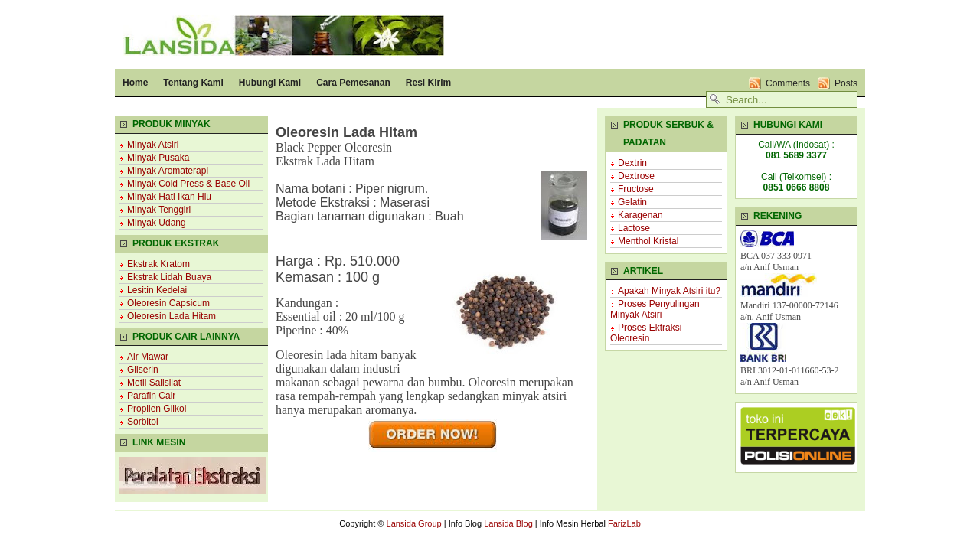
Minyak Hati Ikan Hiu (169, 197)
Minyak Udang (157, 223)
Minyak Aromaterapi (168, 171)
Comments (788, 83)
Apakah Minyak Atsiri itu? (669, 291)
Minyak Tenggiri (159, 210)
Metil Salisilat (154, 383)
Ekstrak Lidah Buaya (169, 277)
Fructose (636, 189)
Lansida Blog (508, 523)
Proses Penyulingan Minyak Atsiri (655, 309)
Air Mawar (148, 357)
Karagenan (640, 215)
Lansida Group (414, 523)
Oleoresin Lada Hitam (171, 316)
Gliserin (143, 370)
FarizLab (624, 523)
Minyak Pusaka (158, 158)
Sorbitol (143, 422)
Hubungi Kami (270, 83)
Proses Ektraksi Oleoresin (646, 333)
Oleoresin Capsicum (168, 303)
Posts (846, 83)
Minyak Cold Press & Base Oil (188, 184)
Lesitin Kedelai (157, 290)
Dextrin (632, 163)
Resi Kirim (428, 83)
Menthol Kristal (648, 241)
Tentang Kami (193, 83)
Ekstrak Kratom (158, 264)
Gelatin (632, 202)
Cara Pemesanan (353, 83)
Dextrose (636, 176)
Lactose (634, 228)
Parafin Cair (151, 396)
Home (135, 83)
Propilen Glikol (157, 409)
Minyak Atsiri (153, 145)
